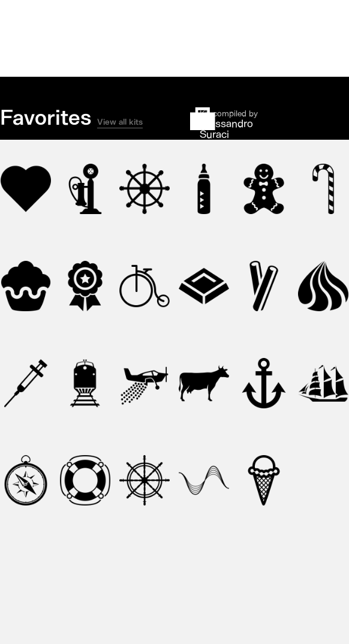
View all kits (120, 122)
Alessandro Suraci (226, 129)
